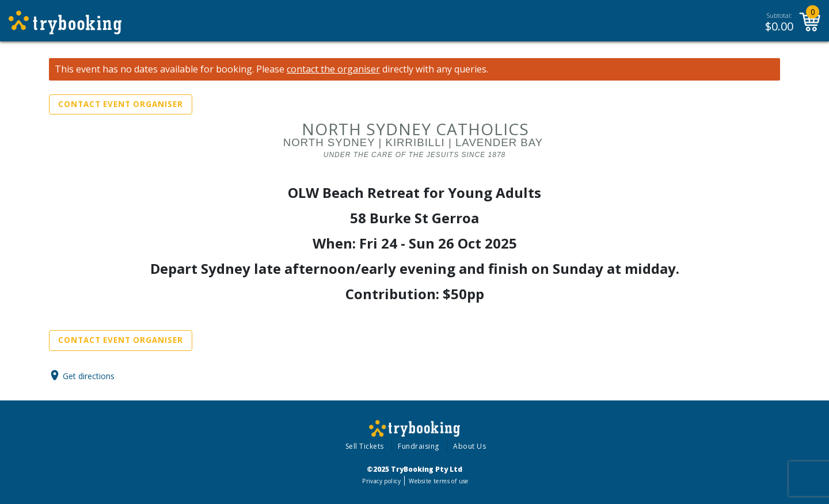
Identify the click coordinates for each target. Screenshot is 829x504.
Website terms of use (438, 481)
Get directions (89, 375)
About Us (469, 446)
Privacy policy (381, 481)
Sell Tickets (365, 446)
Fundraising (419, 446)
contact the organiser (333, 69)
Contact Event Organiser (121, 104)
